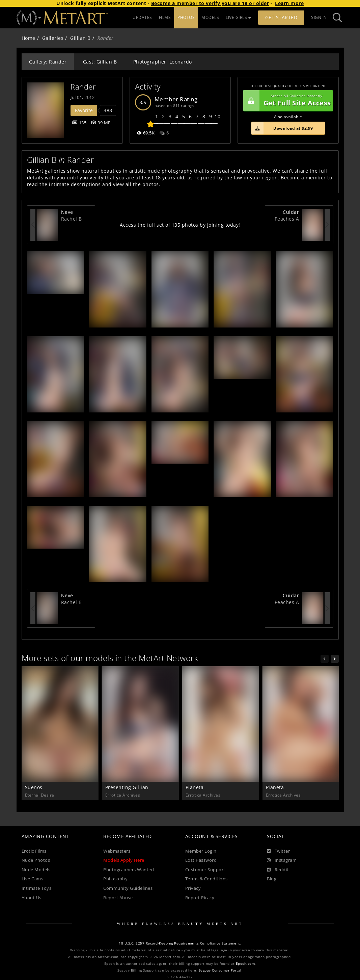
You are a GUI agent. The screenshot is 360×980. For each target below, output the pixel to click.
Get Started (281, 17)
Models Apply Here (124, 860)
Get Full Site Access (287, 101)
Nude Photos (36, 860)
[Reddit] (278, 870)
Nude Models (36, 870)
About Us (32, 898)
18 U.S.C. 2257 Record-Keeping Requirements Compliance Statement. (180, 943)
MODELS (210, 17)
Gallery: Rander (48, 62)
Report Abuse (118, 898)
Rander (83, 87)
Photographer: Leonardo (163, 62)
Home (29, 38)
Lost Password (201, 860)
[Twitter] (278, 851)
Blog (272, 879)
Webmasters (117, 851)
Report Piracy (200, 898)
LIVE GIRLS (239, 17)
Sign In (319, 17)
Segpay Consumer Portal (220, 970)
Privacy (193, 888)
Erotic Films (34, 851)
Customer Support (205, 870)
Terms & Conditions (206, 879)
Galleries (53, 38)
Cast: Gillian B (100, 62)
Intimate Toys (37, 888)
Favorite (84, 110)
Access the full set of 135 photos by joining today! (180, 225)
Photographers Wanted (129, 870)
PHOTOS (186, 17)
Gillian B (80, 38)
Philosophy (115, 879)
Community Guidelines (128, 888)
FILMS (165, 17)
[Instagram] (282, 860)
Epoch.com (245, 964)
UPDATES (142, 17)
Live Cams (33, 879)
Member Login (201, 851)
